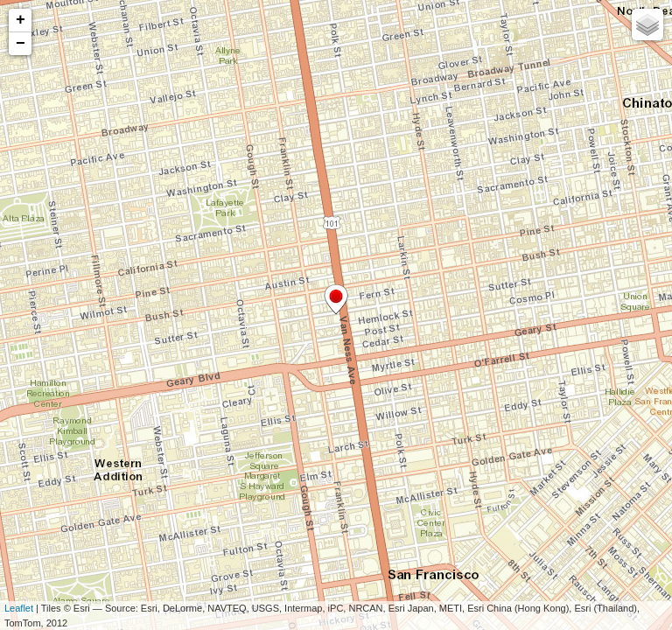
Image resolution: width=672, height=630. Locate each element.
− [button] (21, 44)
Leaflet (19, 608)
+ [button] (21, 20)
